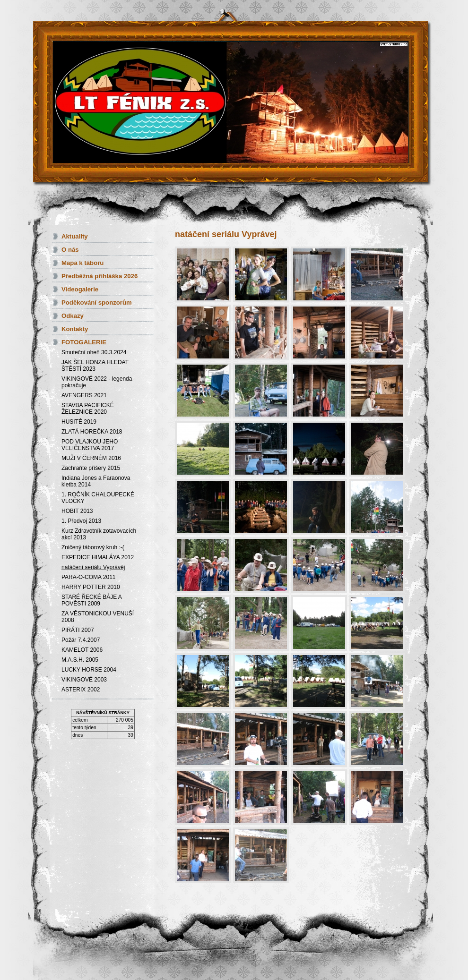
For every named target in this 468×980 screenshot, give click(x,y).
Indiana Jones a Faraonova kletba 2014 (96, 481)
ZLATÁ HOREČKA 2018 (92, 432)
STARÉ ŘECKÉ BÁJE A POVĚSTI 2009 (91, 600)
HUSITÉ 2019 (79, 422)
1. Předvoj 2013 (81, 521)
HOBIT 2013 (77, 511)
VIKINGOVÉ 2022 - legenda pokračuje (97, 382)
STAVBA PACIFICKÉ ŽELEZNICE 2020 (88, 409)
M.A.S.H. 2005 (80, 660)
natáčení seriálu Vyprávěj (93, 567)
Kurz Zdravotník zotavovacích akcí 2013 (99, 534)
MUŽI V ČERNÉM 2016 (91, 458)
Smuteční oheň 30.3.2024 (94, 352)
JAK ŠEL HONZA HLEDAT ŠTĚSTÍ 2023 (95, 366)
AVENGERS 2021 (84, 395)
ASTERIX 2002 (81, 690)
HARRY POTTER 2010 (91, 587)
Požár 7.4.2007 (81, 640)
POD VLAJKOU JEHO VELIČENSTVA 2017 (90, 445)
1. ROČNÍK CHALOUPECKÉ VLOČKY (98, 498)
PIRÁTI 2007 (78, 630)
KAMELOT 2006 (82, 650)
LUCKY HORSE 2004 (89, 670)
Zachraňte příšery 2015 (91, 468)
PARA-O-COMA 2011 (88, 577)
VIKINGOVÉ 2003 (84, 680)
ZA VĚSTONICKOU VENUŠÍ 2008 (98, 617)
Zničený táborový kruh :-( (93, 547)
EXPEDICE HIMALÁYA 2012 (98, 557)
